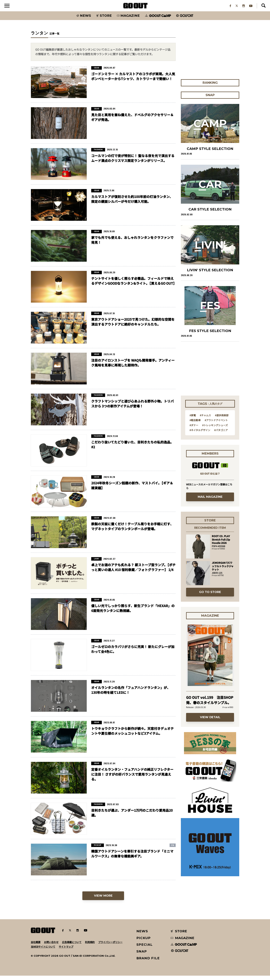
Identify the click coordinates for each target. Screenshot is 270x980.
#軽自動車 (195, 424)
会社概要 (36, 946)
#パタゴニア (221, 434)
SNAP (142, 956)
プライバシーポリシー (110, 946)
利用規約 (90, 946)
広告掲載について (72, 946)
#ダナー (194, 430)
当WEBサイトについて (43, 951)
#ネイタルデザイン (200, 434)
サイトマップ (66, 951)
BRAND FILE (148, 963)
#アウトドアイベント (216, 424)
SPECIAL (145, 949)
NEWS (142, 936)
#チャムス (205, 420)
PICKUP (144, 942)
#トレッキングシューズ (215, 430)
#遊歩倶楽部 (222, 420)
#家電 (193, 420)
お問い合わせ (51, 946)
